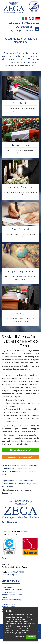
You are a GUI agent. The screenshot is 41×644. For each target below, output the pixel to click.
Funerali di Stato (20, 145)
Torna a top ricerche (10, 465)
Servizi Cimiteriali (21, 229)
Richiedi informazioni (20, 450)
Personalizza (20, 637)
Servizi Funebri (20, 103)
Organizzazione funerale (12, 481)
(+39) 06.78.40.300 (17, 572)
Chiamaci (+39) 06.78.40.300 (21, 457)
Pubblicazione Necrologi (11, 600)
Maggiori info (22, 633)
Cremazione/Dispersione (12, 590)
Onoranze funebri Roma (19, 484)
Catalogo (21, 313)
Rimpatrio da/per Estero (20, 271)
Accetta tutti (31, 637)
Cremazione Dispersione (21, 187)
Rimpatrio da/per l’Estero (12, 595)
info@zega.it (12, 574)
